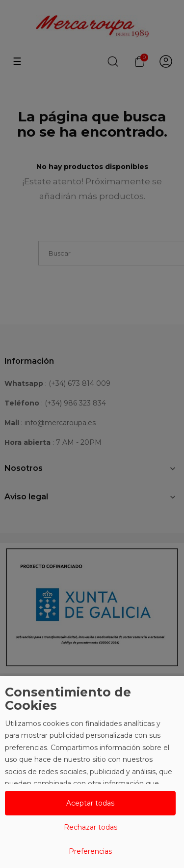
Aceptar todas (90, 803)
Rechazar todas (91, 827)
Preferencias (90, 851)
